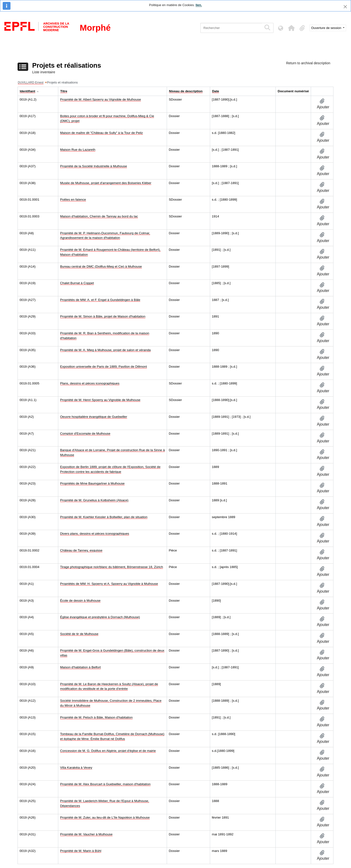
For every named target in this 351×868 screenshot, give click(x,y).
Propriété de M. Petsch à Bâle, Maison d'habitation (97, 717)
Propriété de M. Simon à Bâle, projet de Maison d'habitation (103, 316)
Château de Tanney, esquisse (81, 550)
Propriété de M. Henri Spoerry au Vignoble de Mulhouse (100, 400)
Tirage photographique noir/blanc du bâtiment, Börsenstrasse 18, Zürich (112, 567)
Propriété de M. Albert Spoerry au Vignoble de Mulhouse (101, 99)
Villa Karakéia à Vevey (76, 768)
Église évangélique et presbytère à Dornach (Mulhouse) (100, 617)
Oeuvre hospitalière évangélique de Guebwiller (94, 417)
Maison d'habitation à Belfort (81, 667)
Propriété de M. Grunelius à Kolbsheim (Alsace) (94, 500)
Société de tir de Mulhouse (79, 634)
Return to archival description (308, 63)
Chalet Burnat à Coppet (77, 283)
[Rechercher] (231, 28)
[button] (292, 28)
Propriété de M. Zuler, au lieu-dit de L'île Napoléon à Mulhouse (105, 817)
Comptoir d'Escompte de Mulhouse (85, 434)
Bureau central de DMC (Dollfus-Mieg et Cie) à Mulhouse (101, 266)
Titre (64, 91)
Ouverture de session (327, 28)
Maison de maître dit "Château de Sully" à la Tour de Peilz (102, 133)
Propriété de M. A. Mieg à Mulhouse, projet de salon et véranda (106, 350)
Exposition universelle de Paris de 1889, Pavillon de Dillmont (104, 367)
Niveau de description (186, 91)
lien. (199, 5)
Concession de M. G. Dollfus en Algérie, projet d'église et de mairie (108, 751)
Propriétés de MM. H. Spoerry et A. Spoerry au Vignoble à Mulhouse (109, 584)
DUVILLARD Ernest (31, 83)
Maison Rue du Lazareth (78, 150)
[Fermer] (345, 7)
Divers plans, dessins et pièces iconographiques (95, 534)
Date (216, 91)
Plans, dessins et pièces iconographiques (90, 383)
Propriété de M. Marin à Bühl (81, 851)
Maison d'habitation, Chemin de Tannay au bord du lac (99, 216)
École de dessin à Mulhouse (80, 601)
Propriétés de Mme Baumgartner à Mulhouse (93, 483)
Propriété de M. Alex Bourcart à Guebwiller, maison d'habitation (105, 784)
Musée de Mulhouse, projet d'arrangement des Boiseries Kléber (106, 183)
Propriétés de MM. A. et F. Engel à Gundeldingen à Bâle (100, 300)
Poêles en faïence (73, 200)
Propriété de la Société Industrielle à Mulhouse (94, 166)
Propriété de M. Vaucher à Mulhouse (86, 834)
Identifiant (27, 91)
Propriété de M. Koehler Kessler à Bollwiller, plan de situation (104, 517)
